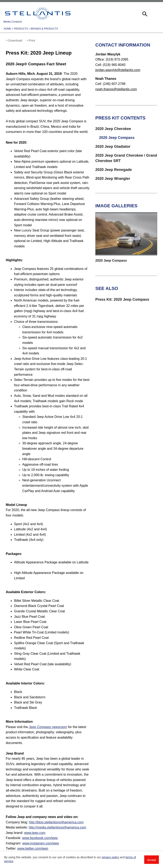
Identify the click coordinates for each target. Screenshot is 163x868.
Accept (152, 860)
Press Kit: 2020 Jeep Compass (122, 299)
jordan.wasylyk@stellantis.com (118, 70)
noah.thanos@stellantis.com (116, 89)
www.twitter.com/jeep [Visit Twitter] (33, 848)
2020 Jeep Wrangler (113, 179)
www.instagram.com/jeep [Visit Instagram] (41, 843)
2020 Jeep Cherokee (113, 129)
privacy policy (110, 857)
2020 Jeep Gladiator (113, 147)
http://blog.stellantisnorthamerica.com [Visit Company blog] (56, 822)
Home (7, 29)
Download (15, 40)
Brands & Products (44, 29)
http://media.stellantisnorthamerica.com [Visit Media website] (57, 827)
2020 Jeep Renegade (114, 170)
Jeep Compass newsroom (48, 727)
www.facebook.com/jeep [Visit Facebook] (40, 838)
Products (21, 29)
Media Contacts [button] (13, 22)
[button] (144, 13)
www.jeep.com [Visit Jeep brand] (35, 833)
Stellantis (38, 13)
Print (32, 40)
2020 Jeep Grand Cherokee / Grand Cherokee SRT (126, 158)
